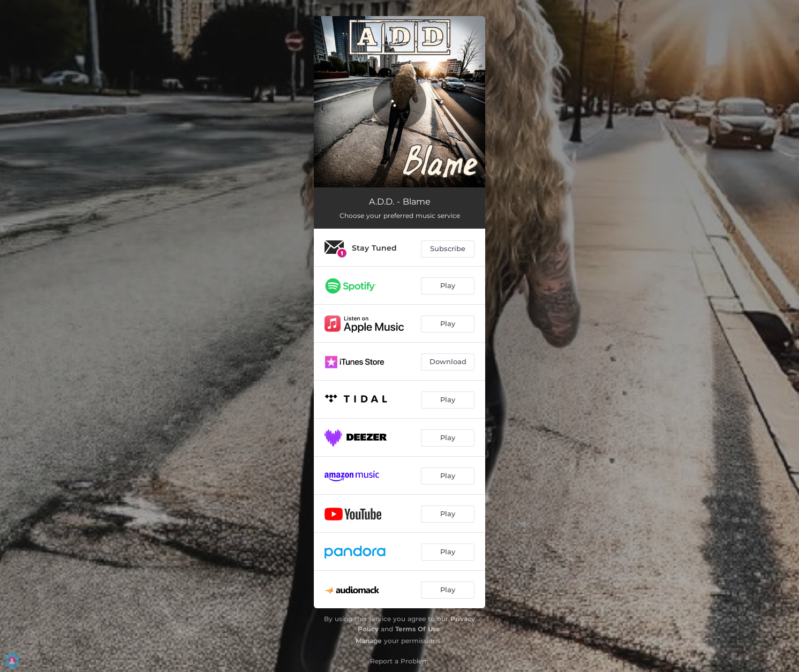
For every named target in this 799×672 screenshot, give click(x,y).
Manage (369, 641)
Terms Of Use (418, 629)
